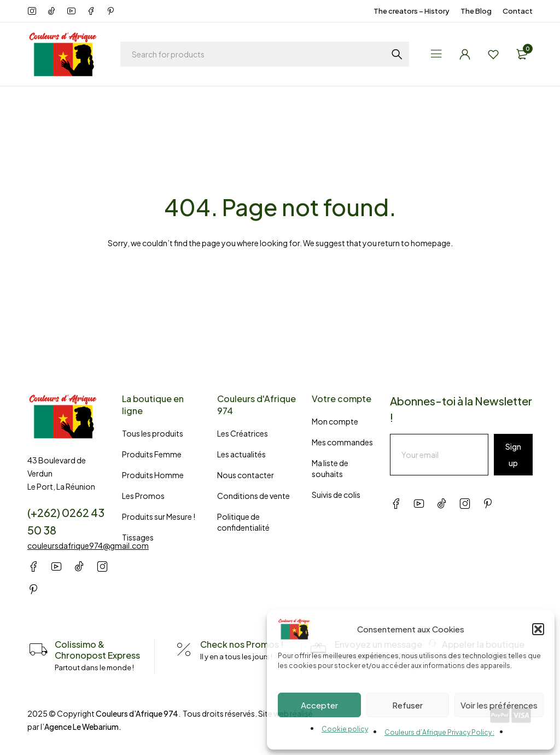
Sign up (513, 455)
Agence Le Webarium (81, 727)
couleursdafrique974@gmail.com (88, 545)
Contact (518, 11)
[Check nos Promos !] (184, 650)
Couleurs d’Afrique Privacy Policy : (439, 732)
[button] (538, 629)
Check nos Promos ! (242, 644)
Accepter (319, 705)
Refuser (407, 705)
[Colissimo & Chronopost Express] (38, 650)
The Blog (476, 11)
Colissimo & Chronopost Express (97, 650)
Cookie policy (345, 729)
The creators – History (412, 11)
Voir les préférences (499, 705)
